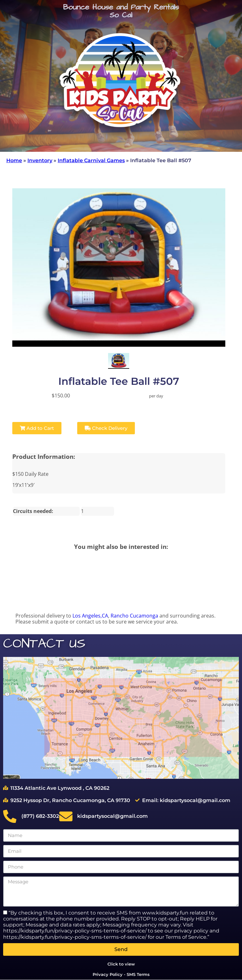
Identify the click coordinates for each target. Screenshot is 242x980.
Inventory (40, 160)
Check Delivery (106, 428)
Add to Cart (37, 428)
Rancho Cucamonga (134, 616)
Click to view (121, 964)
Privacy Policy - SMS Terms (121, 974)
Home (14, 160)
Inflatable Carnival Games (91, 160)
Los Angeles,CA (90, 616)
